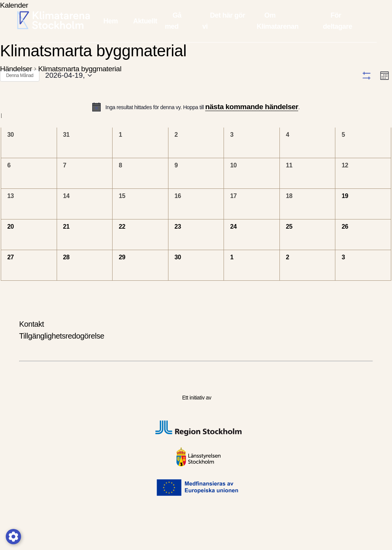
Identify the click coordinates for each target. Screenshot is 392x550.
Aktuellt (145, 21)
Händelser (16, 69)
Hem (111, 21)
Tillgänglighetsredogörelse (62, 352)
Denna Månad (20, 75)
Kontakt (32, 340)
